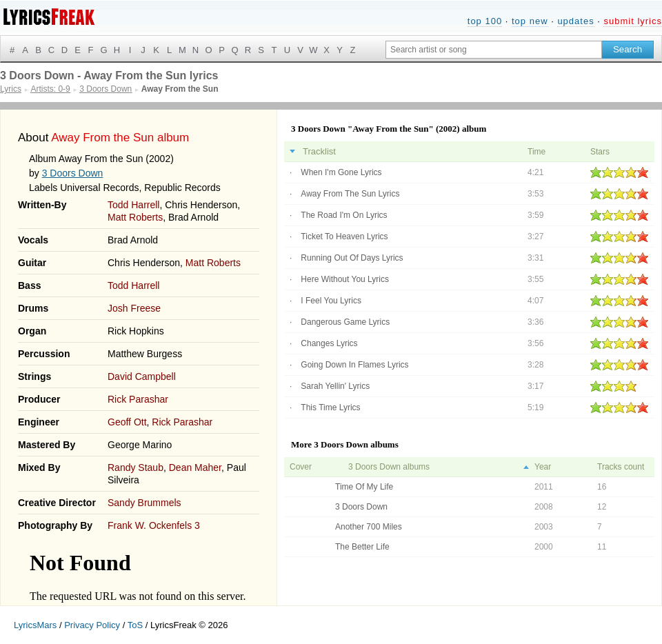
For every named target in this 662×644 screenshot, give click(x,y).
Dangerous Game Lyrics (345, 322)
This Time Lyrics (330, 407)
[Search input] (494, 50)
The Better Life (362, 547)
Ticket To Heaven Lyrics (344, 237)
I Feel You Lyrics (331, 301)
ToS (135, 625)
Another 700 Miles (369, 527)
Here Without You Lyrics (345, 279)
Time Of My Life (364, 487)
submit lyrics (633, 21)
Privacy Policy (92, 625)
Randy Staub (136, 467)
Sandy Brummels (144, 503)
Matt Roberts (135, 217)
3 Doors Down (73, 173)
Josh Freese (134, 308)
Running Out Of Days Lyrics (352, 258)
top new (530, 21)
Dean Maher (195, 467)
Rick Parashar (138, 399)
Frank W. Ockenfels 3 (154, 525)
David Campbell (142, 376)
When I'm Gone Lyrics (341, 172)
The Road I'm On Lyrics (344, 215)
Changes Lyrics (329, 343)
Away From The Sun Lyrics (350, 194)
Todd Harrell (133, 205)
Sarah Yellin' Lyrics (335, 386)
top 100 (485, 21)
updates (575, 21)
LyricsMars (35, 625)
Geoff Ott (127, 422)
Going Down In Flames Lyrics (354, 365)
